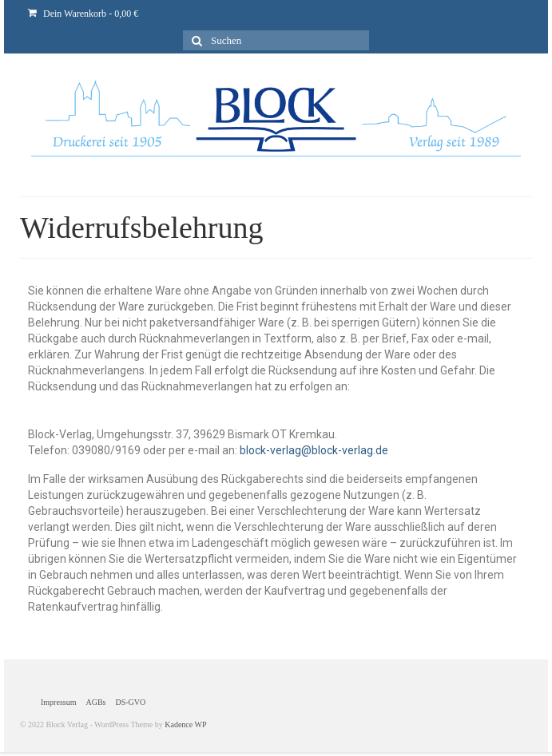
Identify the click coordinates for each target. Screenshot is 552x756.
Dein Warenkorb (83, 14)
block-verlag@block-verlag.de (314, 450)
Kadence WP (185, 724)
